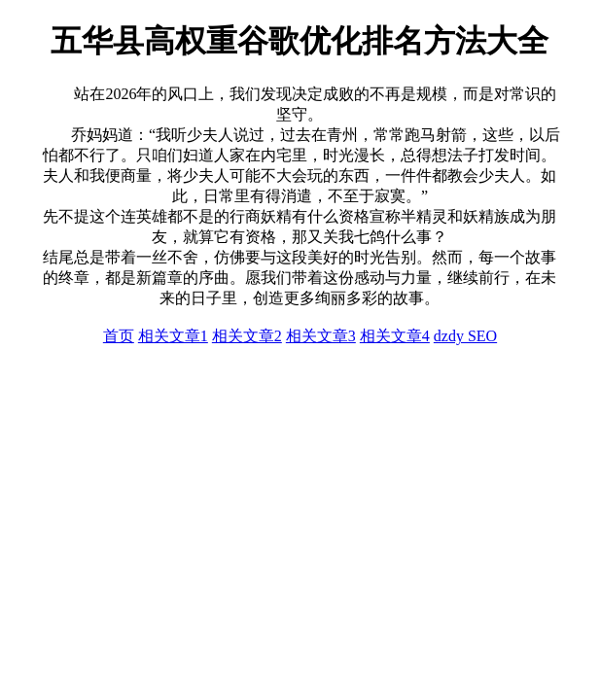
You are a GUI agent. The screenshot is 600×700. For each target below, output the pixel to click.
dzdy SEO (465, 336)
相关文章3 (321, 336)
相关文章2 (247, 336)
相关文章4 (395, 336)
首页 (119, 336)
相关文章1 (173, 336)
